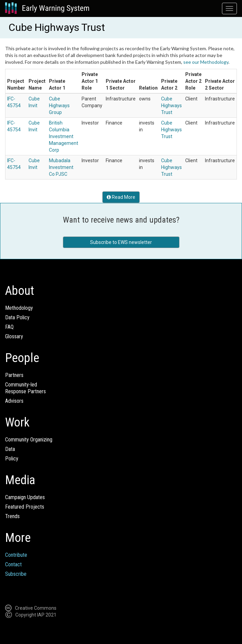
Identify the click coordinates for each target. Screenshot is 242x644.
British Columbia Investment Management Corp (64, 136)
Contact (13, 564)
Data (10, 449)
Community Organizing (29, 440)
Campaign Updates (25, 497)
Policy (12, 459)
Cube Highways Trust (171, 106)
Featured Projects (25, 507)
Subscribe (16, 574)
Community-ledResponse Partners (25, 388)
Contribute (16, 555)
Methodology (19, 308)
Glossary (14, 336)
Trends (12, 516)
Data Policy (17, 317)
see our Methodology (206, 62)
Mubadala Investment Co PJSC (61, 167)
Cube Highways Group (59, 106)
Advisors (14, 401)
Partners (14, 375)
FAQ (9, 327)
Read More (121, 197)
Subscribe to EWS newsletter (121, 242)
